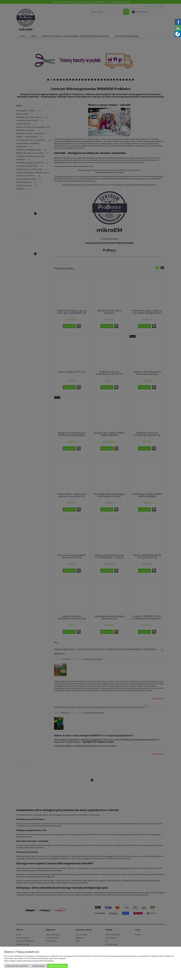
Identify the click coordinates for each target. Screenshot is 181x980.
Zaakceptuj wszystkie (57, 966)
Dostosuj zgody (38, 966)
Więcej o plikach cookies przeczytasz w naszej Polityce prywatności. (29, 961)
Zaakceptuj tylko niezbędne (17, 966)
